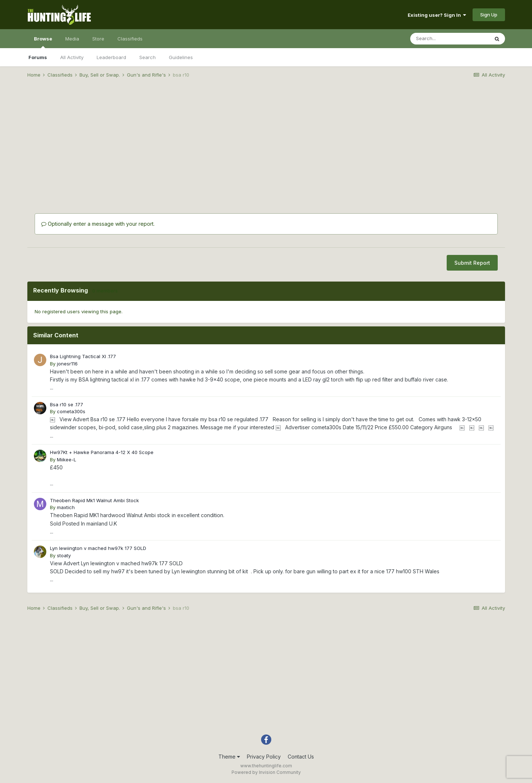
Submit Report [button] (472, 263)
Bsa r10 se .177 (67, 404)
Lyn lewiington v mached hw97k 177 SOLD (98, 548)
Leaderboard (111, 57)
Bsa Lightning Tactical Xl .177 (83, 356)
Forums (38, 57)
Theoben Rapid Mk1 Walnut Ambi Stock (94, 500)
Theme (229, 757)
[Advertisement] (266, 141)
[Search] (450, 39)
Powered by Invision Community (266, 772)
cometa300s (71, 411)
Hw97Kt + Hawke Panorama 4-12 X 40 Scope (102, 452)
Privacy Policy (264, 757)
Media (72, 39)
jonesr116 (67, 364)
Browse (43, 42)
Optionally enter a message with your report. (98, 224)
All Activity (72, 57)
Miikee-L (67, 460)
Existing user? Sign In (437, 15)
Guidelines (181, 57)
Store (98, 39)
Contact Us (301, 757)
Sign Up (489, 15)
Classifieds (130, 39)
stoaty (64, 555)
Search (147, 57)
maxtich (66, 507)
